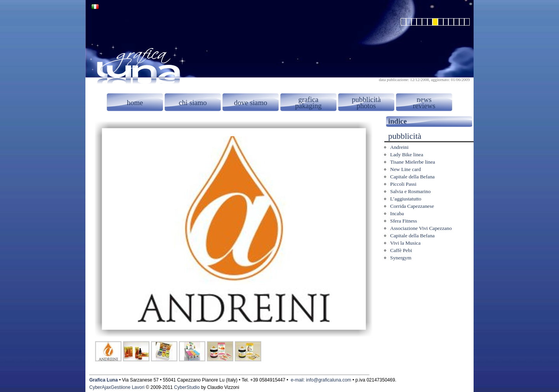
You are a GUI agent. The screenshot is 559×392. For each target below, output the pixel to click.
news (424, 99)
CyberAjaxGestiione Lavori (117, 387)
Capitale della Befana (412, 177)
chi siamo (193, 103)
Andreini (399, 147)
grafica (309, 99)
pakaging (308, 106)
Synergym (401, 258)
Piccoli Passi (403, 184)
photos (366, 106)
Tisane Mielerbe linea (413, 162)
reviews (424, 106)
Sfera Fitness (404, 221)
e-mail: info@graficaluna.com (321, 380)
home (135, 103)
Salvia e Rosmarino (410, 191)
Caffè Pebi (401, 250)
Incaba (397, 213)
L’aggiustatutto (406, 199)
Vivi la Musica (405, 243)
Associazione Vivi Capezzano (421, 228)
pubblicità (366, 99)
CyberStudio (187, 387)
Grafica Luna (103, 380)
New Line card (405, 169)
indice (398, 121)
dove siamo (251, 103)
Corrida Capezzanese (412, 206)
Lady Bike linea (407, 155)
